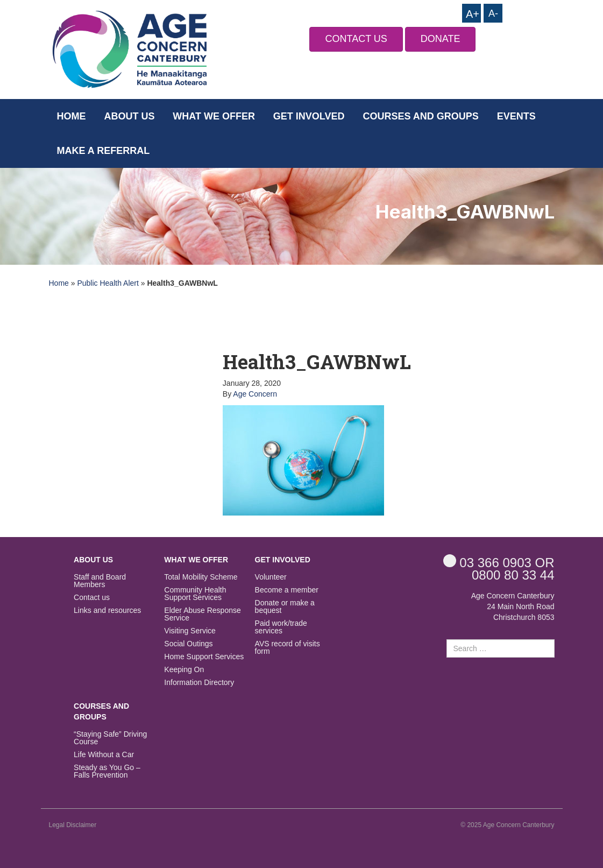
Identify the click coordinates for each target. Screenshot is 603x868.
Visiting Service (190, 631)
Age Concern (255, 394)
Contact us (92, 598)
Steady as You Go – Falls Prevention (107, 771)
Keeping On (184, 670)
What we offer (214, 116)
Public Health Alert (108, 283)
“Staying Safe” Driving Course (110, 738)
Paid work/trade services (281, 627)
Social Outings (188, 644)
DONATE (441, 39)
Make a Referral (104, 151)
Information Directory (199, 683)
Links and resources (107, 611)
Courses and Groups (420, 116)
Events (516, 116)
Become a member (287, 590)
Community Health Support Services (195, 594)
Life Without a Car (104, 755)
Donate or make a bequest (285, 607)
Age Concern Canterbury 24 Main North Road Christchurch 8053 (513, 606)
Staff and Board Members (100, 581)
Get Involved (309, 116)
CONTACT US (356, 39)
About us (129, 116)
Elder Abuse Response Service (202, 614)
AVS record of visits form (288, 648)
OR (499, 562)
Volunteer (271, 577)
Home (72, 116)
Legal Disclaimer (73, 825)
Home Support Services (204, 657)
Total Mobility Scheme (201, 577)
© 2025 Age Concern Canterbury (507, 825)
